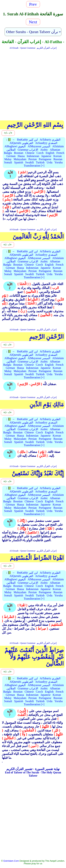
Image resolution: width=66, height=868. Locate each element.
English (50, 153)
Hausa (21, 156)
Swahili (29, 162)
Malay (8, 159)
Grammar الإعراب (28, 150)
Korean (57, 156)
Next (33, 22)
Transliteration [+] (34, 166)
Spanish (19, 162)
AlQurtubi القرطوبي (21, 143)
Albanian (55, 150)
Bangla (8, 153)
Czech (40, 153)
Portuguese (45, 159)
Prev (33, 4)
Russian (58, 159)
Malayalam (20, 159)
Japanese (46, 156)
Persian (32, 159)
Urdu (50, 162)
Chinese (30, 153)
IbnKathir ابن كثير (27, 140)
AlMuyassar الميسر (39, 146)
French (60, 153)
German (11, 156)
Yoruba (58, 162)
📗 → (11, 140)
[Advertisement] (33, 84)
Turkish (40, 162)
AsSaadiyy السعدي (46, 143)
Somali (8, 162)
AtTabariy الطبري (50, 140)
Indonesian (33, 156)
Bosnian (19, 153)
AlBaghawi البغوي (15, 146)
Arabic (44, 150)
